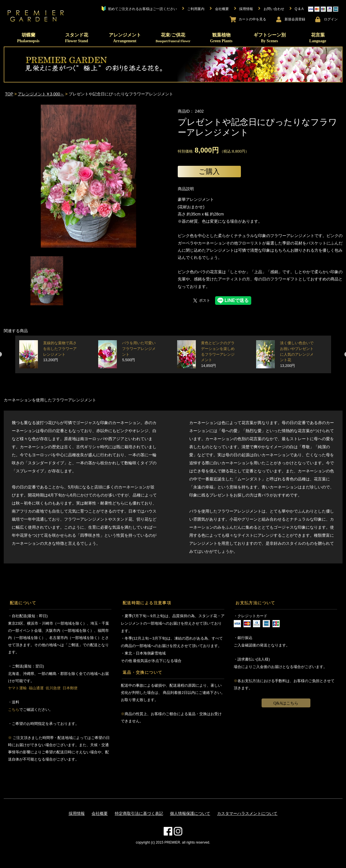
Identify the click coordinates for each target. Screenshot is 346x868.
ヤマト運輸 (17, 688)
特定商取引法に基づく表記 (139, 813)
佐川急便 (53, 688)
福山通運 (36, 688)
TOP (9, 94)
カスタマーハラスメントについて (247, 813)
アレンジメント (125, 38)
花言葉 (318, 38)
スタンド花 (76, 38)
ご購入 (209, 171)
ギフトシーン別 (270, 38)
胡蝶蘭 (28, 38)
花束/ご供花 (173, 38)
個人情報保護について (190, 813)
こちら (14, 710)
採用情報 (77, 813)
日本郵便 (70, 688)
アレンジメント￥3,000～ (41, 94)
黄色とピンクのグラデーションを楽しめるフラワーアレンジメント (218, 354)
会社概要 (100, 813)
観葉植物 (221, 38)
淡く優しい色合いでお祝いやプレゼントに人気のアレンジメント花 (297, 354)
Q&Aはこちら (286, 703)
